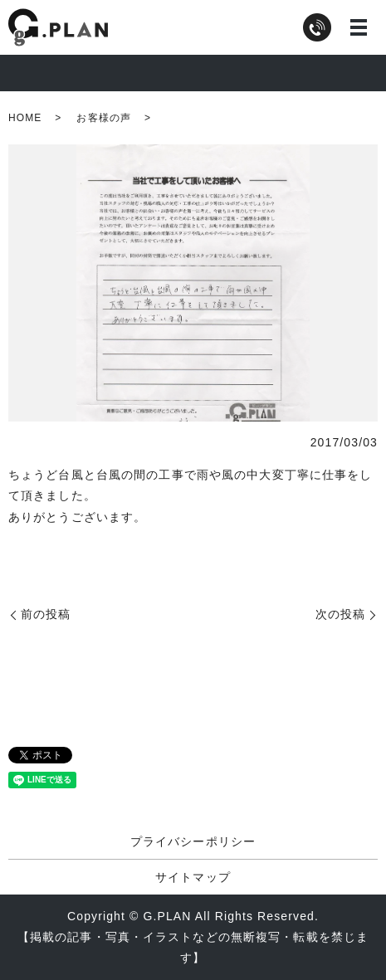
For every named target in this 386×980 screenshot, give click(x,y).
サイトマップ (193, 877)
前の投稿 (46, 614)
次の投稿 (340, 614)
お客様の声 (104, 118)
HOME (25, 118)
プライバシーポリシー (193, 841)
